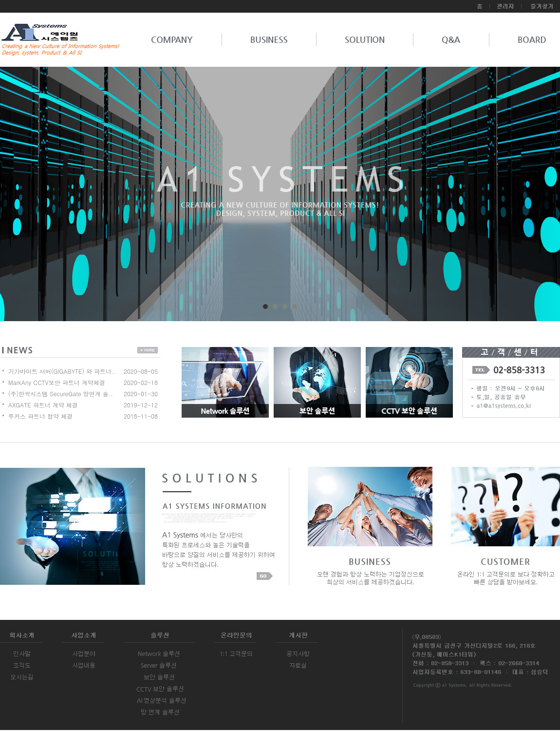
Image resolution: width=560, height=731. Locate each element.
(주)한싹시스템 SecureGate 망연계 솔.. (61, 394)
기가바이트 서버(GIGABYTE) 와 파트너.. (62, 371)
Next (523, 197)
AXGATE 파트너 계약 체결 (43, 405)
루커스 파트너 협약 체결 (40, 416)
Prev (37, 197)
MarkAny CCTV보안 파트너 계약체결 (57, 382)
